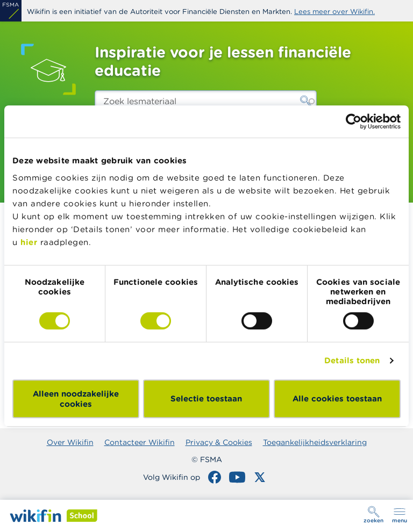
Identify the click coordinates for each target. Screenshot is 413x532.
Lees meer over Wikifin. (334, 12)
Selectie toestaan (206, 398)
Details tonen (352, 360)
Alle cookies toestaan (337, 398)
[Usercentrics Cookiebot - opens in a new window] (354, 121)
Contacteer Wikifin (140, 442)
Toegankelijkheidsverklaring (315, 442)
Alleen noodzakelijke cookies (76, 399)
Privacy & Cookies (219, 442)
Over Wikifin (70, 442)
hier (29, 242)
